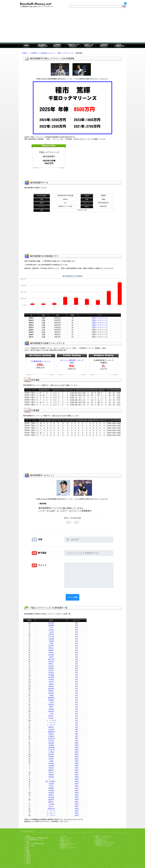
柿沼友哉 (51, 729)
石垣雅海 (51, 745)
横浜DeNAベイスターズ (68, 844)
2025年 (28, 855)
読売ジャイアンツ (66, 838)
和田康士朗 (51, 809)
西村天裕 (51, 693)
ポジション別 (30, 846)
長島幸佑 (51, 686)
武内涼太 (51, 671)
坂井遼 (51, 657)
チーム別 (63, 836)
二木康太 (51, 702)
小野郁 (51, 643)
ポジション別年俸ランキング (73, 46)
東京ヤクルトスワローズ (68, 848)
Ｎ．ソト (51, 779)
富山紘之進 (51, 739)
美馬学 (51, 707)
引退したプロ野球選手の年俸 (119, 46)
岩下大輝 (51, 637)
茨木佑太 (51, 634)
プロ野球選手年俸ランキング (57, 46)
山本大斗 (51, 806)
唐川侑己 (51, 646)
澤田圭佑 (51, 662)
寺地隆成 (51, 736)
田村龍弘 (51, 734)
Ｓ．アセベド (51, 815)
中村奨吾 (51, 768)
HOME (24, 53)
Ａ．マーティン (51, 811)
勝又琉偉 (51, 754)
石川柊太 (51, 630)
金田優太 (51, 757)
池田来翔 (51, 743)
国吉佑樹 (51, 655)
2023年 (28, 859)
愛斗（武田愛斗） (51, 782)
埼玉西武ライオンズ (101, 840)
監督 (27, 842)
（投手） (72, 363)
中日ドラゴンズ (65, 842)
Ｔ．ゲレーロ (51, 723)
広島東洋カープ (65, 846)
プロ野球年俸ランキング (40, 361)
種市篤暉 (51, 677)
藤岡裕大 (51, 770)
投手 (77, 623)
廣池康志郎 (51, 698)
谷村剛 (51, 761)
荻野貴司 (51, 788)
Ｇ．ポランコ (51, 813)
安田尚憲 (51, 777)
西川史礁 (51, 797)
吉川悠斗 (51, 718)
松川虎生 (51, 741)
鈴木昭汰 (51, 666)
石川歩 (51, 628)
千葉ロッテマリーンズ (65, 53)
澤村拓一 (51, 664)
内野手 (77, 743)
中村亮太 (51, 682)
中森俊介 (51, 684)
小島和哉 (51, 641)
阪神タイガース (65, 840)
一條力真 (51, 632)
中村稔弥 (51, 680)
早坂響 (51, 696)
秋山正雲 (51, 623)
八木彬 (51, 714)
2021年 (28, 863)
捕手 (77, 727)
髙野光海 (51, 793)
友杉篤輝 (51, 766)
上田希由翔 (51, 748)
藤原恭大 (51, 802)
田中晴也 (51, 673)
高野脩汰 (51, 668)
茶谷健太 (51, 763)
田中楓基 (51, 675)
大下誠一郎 (51, 750)
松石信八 (51, 772)
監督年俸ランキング (103, 46)
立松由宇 (51, 759)
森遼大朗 (51, 711)
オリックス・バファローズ (103, 846)
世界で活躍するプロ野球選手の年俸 (42, 46)
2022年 (28, 861)
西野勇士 (51, 691)
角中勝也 (51, 791)
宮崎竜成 (51, 775)
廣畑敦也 (51, 700)
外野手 (77, 782)
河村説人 (51, 648)
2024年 (28, 857)
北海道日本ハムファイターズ (104, 844)
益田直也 (51, 705)
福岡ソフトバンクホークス (103, 836)
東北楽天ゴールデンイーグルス (105, 842)
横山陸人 (51, 716)
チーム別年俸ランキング (88, 46)
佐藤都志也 (51, 732)
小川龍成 (51, 752)
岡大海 (51, 786)
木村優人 (51, 653)
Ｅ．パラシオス (51, 720)
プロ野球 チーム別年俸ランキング (42, 53)
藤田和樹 (51, 800)
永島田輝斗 (51, 689)
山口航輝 (51, 804)
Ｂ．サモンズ (51, 725)
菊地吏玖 (51, 650)
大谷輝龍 (51, 639)
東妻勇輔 (51, 625)
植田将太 (51, 727)
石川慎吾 (51, 784)
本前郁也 (51, 709)
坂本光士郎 (51, 659)
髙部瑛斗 (51, 795)
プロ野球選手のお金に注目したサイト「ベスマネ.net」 (26, 46)
